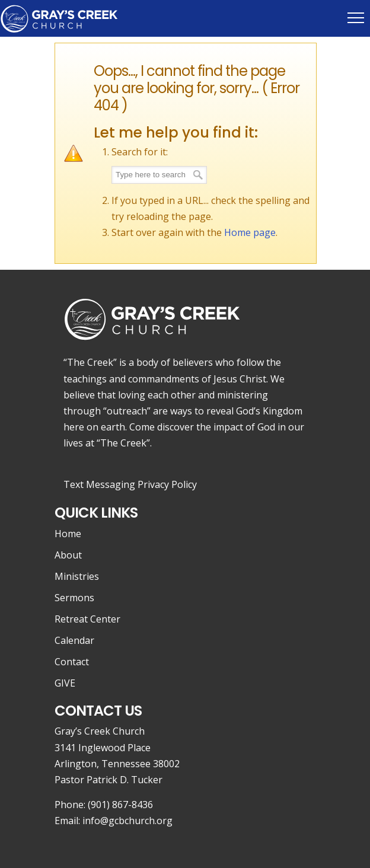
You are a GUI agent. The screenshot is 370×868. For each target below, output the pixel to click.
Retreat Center (87, 619)
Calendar (74, 640)
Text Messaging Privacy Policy (130, 484)
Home (68, 534)
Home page (250, 232)
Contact (72, 662)
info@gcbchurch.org (127, 821)
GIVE (65, 683)
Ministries (77, 576)
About (68, 555)
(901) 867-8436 (120, 805)
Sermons (74, 598)
